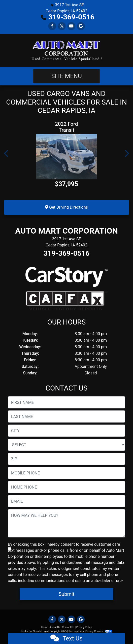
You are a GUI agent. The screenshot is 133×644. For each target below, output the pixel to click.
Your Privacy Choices (96, 631)
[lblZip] (66, 459)
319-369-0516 (71, 17)
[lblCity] (66, 431)
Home (45, 627)
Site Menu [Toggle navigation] (66, 76)
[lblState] (66, 445)
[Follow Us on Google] (81, 26)
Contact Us (68, 627)
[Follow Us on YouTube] (71, 26)
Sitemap (73, 631)
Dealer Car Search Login (34, 631)
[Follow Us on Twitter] (62, 26)
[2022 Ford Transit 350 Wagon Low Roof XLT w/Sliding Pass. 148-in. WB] (66, 157)
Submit (66, 594)
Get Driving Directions (66, 207)
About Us (55, 627)
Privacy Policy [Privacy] (84, 627)
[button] (7, 153)
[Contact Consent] (9, 549)
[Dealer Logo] (66, 50)
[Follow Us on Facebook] (52, 26)
